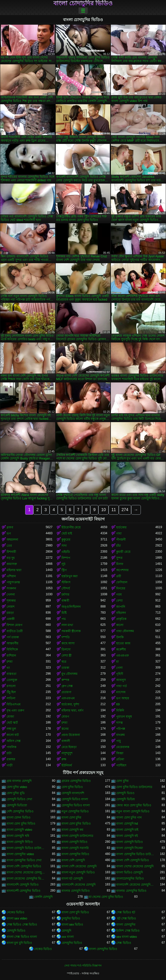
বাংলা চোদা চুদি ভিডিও (75, 912)
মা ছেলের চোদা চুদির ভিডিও (106, 897)
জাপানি (121, 607)
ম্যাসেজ (121, 692)
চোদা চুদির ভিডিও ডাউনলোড (134, 787)
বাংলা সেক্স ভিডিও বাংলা (22, 937)
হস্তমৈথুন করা (70, 576)
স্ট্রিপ (64, 570)
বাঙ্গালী (66, 741)
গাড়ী (10, 765)
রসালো (11, 686)
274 (125, 510)
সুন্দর (119, 558)
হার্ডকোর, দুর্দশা (70, 704)
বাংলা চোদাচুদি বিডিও (75, 842)
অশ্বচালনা (12, 540)
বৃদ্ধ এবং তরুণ (15, 710)
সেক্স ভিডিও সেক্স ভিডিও (22, 925)
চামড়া (10, 613)
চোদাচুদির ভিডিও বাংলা (76, 805)
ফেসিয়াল (122, 582)
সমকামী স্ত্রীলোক (71, 631)
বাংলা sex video (17, 918)
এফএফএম (68, 698)
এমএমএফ (123, 656)
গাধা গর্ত (121, 686)
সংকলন (11, 588)
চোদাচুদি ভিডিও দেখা (19, 799)
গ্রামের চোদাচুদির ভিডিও (76, 781)
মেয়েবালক (123, 747)
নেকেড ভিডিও (16, 912)
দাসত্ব (119, 723)
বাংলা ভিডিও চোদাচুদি (130, 872)
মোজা (10, 717)
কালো (120, 625)
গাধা (119, 533)
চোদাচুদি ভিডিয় (125, 799)
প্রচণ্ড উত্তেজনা (71, 735)
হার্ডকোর (121, 527)
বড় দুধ (11, 558)
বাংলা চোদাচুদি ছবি (18, 836)
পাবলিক (11, 747)
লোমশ (11, 607)
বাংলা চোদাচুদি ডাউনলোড (78, 836)
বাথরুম (120, 735)
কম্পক (65, 680)
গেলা (119, 668)
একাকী (11, 619)
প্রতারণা (66, 692)
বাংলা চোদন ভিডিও (19, 818)
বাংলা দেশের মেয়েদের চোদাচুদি (135, 866)
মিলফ (120, 564)
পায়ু (118, 741)
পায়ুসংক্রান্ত (13, 582)
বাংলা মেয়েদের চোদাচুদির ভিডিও (26, 879)
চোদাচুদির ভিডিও (72, 943)
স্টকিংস (66, 582)
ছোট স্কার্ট (12, 723)
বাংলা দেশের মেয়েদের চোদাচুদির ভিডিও (26, 872)
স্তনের (65, 729)
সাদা (64, 546)
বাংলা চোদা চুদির (72, 818)
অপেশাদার (122, 570)
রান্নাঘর (11, 759)
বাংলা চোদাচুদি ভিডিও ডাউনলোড (26, 848)
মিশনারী (11, 552)
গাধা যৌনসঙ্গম (125, 631)
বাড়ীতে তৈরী (15, 631)
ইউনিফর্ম (67, 765)
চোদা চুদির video (17, 787)
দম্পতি (66, 637)
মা (117, 662)
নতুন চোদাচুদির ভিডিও (75, 811)
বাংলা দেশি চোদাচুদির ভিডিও (24, 866)
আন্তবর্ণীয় (12, 643)
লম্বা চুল (11, 729)
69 (118, 704)
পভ (64, 619)
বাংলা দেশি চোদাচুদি (73, 860)
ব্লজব (10, 527)
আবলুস (121, 680)
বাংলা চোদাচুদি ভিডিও (130, 842)
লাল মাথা (67, 625)
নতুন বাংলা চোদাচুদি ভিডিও (133, 811)
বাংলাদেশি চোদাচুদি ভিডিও (23, 885)
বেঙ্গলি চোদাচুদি (43, 897)
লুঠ (63, 564)
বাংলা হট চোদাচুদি (72, 879)
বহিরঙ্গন (121, 613)
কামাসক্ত (12, 564)
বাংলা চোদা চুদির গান (129, 818)
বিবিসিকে (12, 649)
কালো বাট (13, 735)
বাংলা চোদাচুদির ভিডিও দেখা (24, 860)
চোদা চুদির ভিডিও (72, 787)
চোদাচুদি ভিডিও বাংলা (75, 799)
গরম (119, 595)
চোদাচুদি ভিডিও (16, 931)
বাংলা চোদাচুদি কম (73, 830)
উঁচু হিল (11, 692)
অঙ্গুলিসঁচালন (71, 607)
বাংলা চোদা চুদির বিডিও (21, 824)
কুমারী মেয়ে (123, 552)
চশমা (10, 662)
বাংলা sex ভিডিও (72, 925)
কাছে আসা (68, 643)
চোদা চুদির (122, 781)
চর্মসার (65, 595)
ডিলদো (66, 649)
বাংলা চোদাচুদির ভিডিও (83, 3)
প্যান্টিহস (121, 765)
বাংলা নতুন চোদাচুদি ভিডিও (78, 872)
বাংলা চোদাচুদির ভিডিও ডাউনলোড (136, 854)
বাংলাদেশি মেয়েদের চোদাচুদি (79, 885)
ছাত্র (64, 662)
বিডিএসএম (14, 704)
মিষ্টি (64, 613)
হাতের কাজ (123, 643)
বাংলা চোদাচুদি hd (127, 824)
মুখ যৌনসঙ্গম (70, 674)
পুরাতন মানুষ (124, 717)
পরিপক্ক (121, 729)
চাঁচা (118, 546)
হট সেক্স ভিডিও (126, 918)
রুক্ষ (64, 759)
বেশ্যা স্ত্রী (66, 656)
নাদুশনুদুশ (67, 753)
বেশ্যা (119, 601)
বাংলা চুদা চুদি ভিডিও (19, 943)
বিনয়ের (121, 588)
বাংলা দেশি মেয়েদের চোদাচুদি (79, 866)
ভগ (9, 533)
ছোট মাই (67, 533)
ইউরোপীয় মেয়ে (71, 527)
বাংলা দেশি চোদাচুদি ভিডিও (133, 860)
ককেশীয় (121, 649)
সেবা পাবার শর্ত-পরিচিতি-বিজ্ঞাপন (83, 966)
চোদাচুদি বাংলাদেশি (73, 793)
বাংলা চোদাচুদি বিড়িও (20, 842)
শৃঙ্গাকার (11, 601)
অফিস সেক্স (14, 741)
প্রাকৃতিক (121, 619)
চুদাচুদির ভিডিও (71, 918)
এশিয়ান (11, 576)
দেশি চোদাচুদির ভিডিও (20, 811)
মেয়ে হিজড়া (69, 747)
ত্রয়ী (119, 576)
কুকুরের (66, 540)
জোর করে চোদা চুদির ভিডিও (134, 805)
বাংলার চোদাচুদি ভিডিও (76, 891)
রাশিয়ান (11, 656)
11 (114, 510)
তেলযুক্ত (12, 680)
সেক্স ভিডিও (124, 943)
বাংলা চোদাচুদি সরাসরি (75, 848)
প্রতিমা (120, 759)
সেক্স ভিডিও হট (126, 912)
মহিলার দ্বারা (14, 570)
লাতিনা (11, 698)
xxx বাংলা (68, 937)
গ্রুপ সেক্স (67, 686)
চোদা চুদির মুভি (16, 793)
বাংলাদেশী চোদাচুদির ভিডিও (24, 891)
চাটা (9, 753)
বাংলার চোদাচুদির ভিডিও (131, 891)
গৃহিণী (120, 674)
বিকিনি (120, 710)
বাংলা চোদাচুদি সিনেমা (130, 848)
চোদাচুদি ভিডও (125, 793)
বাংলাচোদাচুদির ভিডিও (130, 879)
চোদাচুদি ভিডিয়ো (17, 805)
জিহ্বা (120, 753)
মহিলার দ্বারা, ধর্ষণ (72, 710)
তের (9, 546)
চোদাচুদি (66, 931)
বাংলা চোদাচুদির (126, 925)
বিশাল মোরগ (14, 625)
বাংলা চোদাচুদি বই (127, 836)
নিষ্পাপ (66, 558)
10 (103, 510)
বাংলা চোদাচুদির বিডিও (76, 854)
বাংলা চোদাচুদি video (19, 830)
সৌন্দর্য (66, 588)
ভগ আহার (123, 698)
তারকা (65, 668)
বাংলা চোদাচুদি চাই (127, 830)
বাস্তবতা (11, 674)
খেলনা (11, 595)
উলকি (120, 637)
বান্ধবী (65, 601)
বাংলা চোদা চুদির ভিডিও (76, 824)
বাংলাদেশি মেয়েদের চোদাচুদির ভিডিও (136, 885)
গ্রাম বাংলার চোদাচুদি (19, 781)
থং (8, 668)
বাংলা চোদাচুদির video (20, 854)
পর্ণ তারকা (13, 637)
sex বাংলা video (126, 937)
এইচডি (66, 552)
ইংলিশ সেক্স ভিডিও (128, 931)
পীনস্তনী (121, 540)
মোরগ (65, 717)
